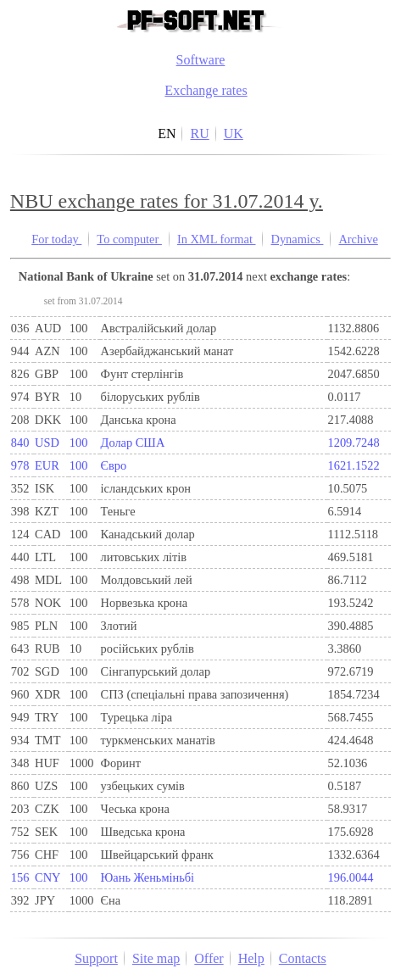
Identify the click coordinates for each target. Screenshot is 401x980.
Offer (209, 958)
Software (201, 60)
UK (234, 134)
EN (167, 134)
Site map (156, 958)
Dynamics (297, 239)
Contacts (303, 958)
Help (251, 958)
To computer (129, 239)
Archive (358, 239)
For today (56, 239)
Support (96, 958)
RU (199, 134)
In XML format (217, 239)
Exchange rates (206, 90)
